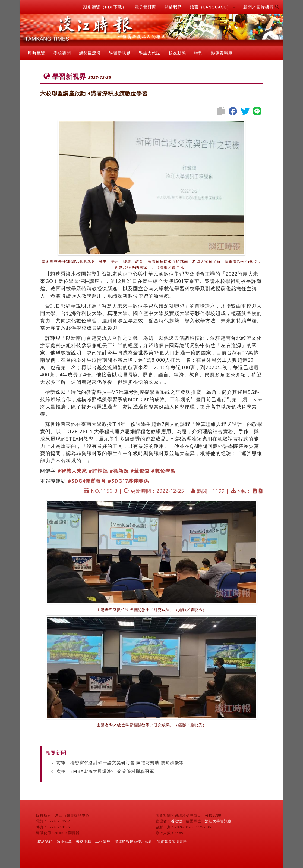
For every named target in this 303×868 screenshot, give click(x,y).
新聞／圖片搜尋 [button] (261, 7)
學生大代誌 (150, 53)
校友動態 (177, 53)
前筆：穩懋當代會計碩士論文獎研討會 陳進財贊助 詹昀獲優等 (120, 763)
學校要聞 (62, 53)
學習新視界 (120, 53)
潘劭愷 (176, 821)
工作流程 (103, 841)
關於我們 (173, 7)
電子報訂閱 (146, 7)
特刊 (198, 53)
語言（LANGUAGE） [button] (213, 7)
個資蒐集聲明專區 (172, 841)
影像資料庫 (222, 53)
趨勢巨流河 (90, 53)
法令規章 (64, 841)
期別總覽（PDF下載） (105, 7)
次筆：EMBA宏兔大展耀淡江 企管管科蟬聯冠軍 (105, 771)
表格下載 (84, 841)
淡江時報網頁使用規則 (134, 841)
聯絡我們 (45, 841)
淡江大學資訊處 (218, 821)
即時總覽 (37, 53)
